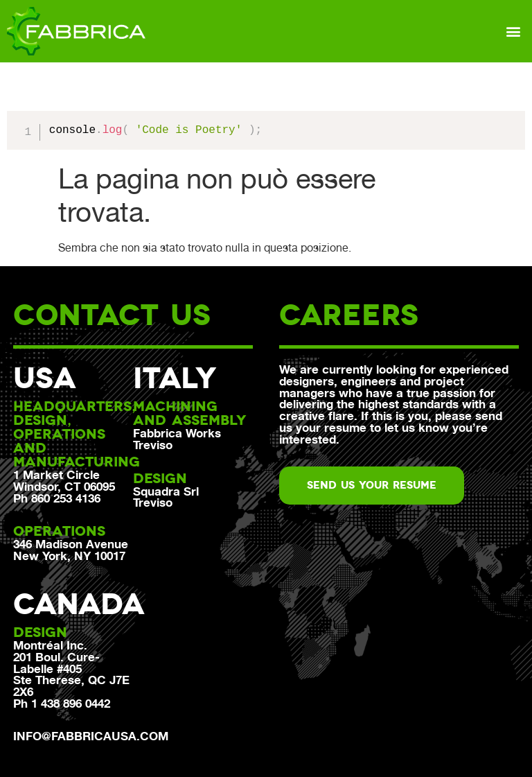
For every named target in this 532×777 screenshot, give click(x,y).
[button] (514, 31)
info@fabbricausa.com (91, 736)
